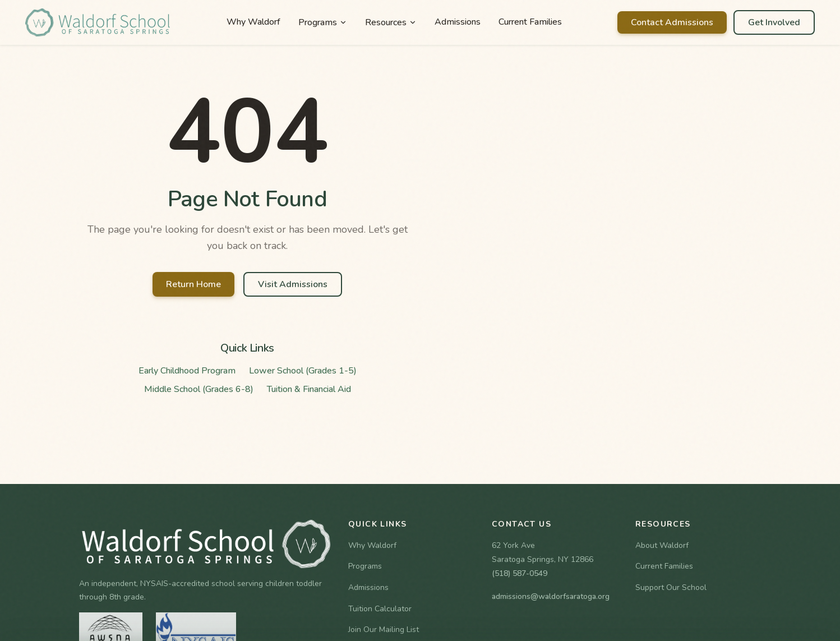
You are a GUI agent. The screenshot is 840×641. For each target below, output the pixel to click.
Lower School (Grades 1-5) (303, 371)
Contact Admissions (672, 22)
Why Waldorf (253, 22)
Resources (391, 22)
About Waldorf (662, 545)
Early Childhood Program (187, 371)
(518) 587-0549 (520, 573)
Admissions (458, 22)
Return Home (193, 284)
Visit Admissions (293, 284)
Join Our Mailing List (384, 630)
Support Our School (671, 587)
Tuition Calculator (380, 609)
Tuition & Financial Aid (309, 389)
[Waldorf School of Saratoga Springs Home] (98, 22)
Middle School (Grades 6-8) (199, 389)
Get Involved (774, 22)
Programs (323, 22)
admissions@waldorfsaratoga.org (551, 596)
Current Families (530, 22)
